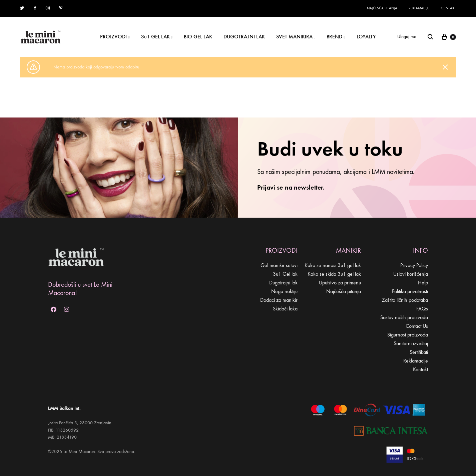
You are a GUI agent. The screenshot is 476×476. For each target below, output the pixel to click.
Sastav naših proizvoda (404, 317)
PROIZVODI (115, 37)
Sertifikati (419, 352)
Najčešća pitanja (382, 8)
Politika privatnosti (410, 291)
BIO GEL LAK (198, 37)
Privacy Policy (414, 265)
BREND (336, 37)
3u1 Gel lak (285, 274)
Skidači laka (285, 309)
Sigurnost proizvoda (408, 335)
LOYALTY (366, 37)
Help (423, 283)
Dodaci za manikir (279, 300)
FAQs (422, 309)
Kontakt (448, 8)
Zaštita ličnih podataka (405, 300)
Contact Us (417, 326)
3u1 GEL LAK (157, 37)
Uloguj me (407, 37)
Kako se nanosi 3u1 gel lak (333, 265)
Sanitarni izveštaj (411, 343)
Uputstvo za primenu (340, 283)
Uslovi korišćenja (411, 274)
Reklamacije (419, 8)
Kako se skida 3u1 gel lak (334, 274)
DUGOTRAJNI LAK (244, 37)
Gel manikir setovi (279, 265)
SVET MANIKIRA (296, 37)
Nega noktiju (284, 291)
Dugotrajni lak (283, 283)
